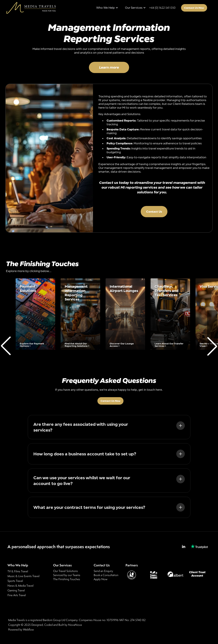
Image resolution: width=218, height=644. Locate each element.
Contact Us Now (194, 8)
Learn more (109, 67)
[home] (31, 8)
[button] (107, 8)
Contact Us (154, 212)
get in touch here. (151, 391)
